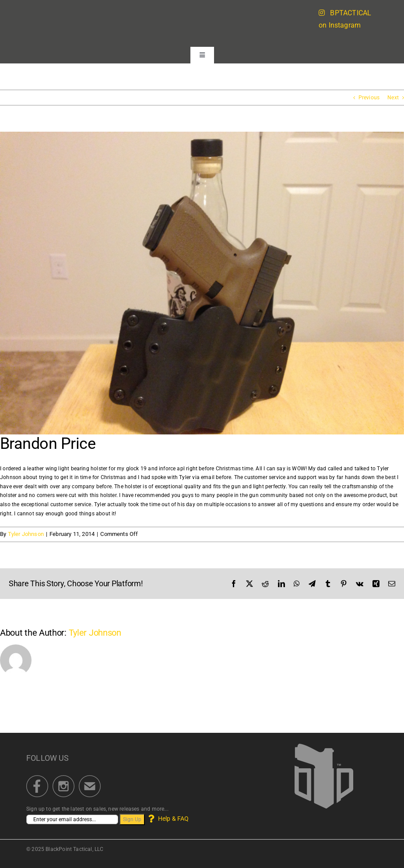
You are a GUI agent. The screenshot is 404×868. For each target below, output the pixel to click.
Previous (369, 98)
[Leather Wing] (202, 283)
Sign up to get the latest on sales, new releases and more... (97, 809)
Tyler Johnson (26, 534)
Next (393, 98)
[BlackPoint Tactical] (324, 746)
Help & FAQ (167, 819)
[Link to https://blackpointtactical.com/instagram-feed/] (322, 13)
